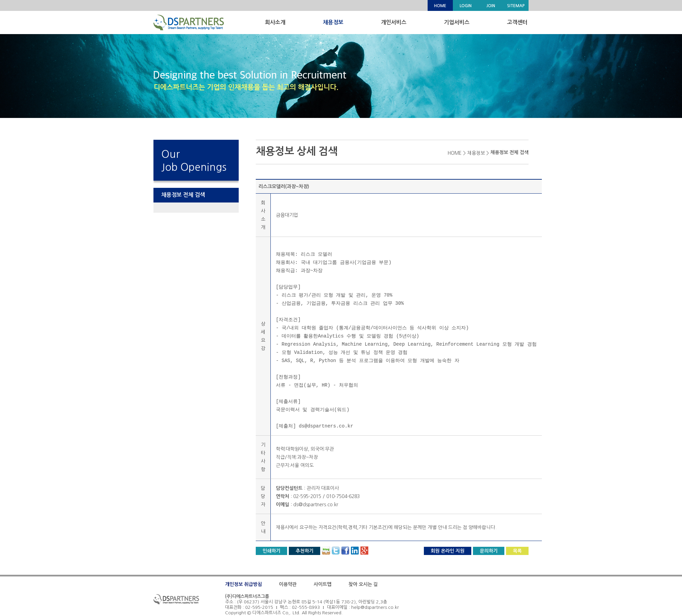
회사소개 (275, 22)
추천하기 (305, 551)
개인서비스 (394, 22)
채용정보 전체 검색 (183, 195)
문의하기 (489, 551)
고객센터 (517, 22)
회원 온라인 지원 (448, 551)
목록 (517, 551)
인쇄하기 (271, 551)
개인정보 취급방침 (243, 584)
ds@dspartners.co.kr (316, 505)
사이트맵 (323, 584)
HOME (440, 6)
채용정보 (333, 22)
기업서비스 (457, 22)
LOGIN (466, 6)
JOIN (491, 6)
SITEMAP (516, 6)
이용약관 (288, 584)
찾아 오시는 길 (363, 584)
